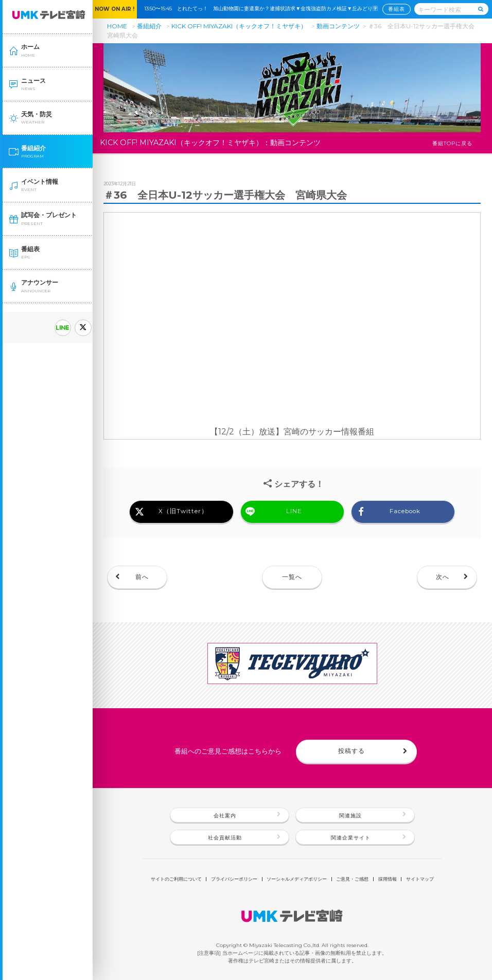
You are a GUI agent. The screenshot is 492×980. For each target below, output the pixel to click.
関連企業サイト (351, 838)
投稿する (352, 751)
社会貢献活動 (225, 838)
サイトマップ (420, 879)
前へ (142, 577)
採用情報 (388, 879)
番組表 (397, 10)
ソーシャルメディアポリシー (297, 879)
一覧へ (292, 577)
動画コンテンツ (338, 26)
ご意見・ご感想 (352, 879)
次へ (443, 577)
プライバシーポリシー (234, 879)
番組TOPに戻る (452, 143)
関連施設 (350, 816)
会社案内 (225, 816)
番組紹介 (149, 26)
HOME (117, 26)
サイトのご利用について (176, 879)
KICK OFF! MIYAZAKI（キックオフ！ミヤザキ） (239, 26)
